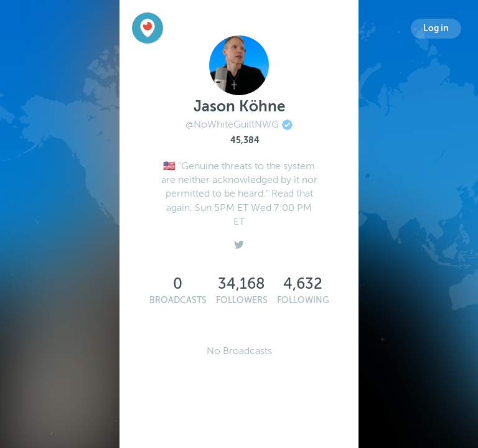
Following (303, 300)
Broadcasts (178, 300)
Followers (242, 300)
